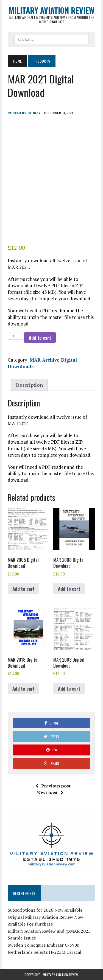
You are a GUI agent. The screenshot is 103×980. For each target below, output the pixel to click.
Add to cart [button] (23, 589)
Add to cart (40, 338)
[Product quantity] (15, 336)
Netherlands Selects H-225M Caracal (44, 952)
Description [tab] (29, 385)
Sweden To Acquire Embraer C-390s (43, 945)
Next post (50, 793)
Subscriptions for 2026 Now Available (45, 910)
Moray (34, 113)
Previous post (53, 786)
